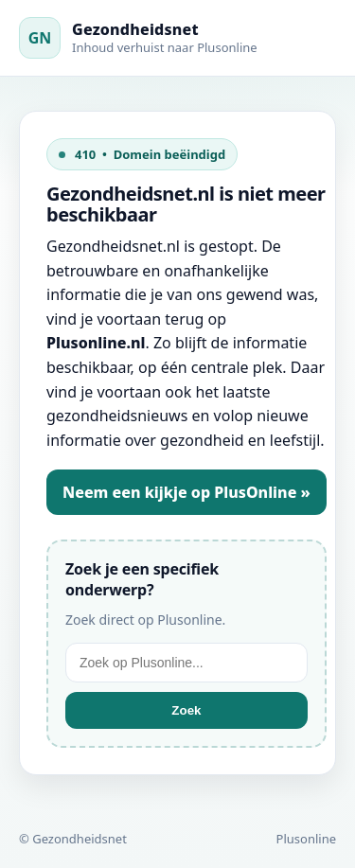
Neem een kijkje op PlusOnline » (186, 492)
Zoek (186, 710)
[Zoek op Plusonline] (186, 663)
